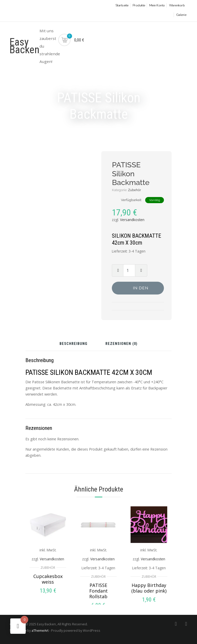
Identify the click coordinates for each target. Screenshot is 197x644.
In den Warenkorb (140, 290)
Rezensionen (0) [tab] (121, 344)
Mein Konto (157, 5)
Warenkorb (177, 5)
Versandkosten (132, 220)
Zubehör (134, 190)
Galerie (181, 15)
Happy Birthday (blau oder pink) (149, 588)
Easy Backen (24, 46)
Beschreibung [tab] (73, 344)
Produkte (139, 5)
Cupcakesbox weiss (48, 579)
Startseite (122, 5)
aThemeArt (40, 630)
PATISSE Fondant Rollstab (98, 591)
